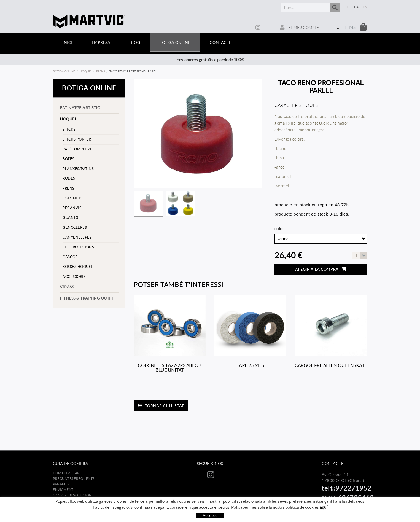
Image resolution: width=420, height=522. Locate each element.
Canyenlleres (77, 237)
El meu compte (299, 27)
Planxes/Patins (78, 169)
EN (365, 7)
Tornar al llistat (161, 406)
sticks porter (77, 139)
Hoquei (86, 71)
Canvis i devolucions (73, 495)
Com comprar (66, 473)
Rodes (69, 178)
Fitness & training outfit (87, 298)
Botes (68, 159)
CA (356, 7)
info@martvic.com (339, 505)
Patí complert (77, 149)
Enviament (63, 490)
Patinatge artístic (80, 108)
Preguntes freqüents (74, 479)
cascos (70, 257)
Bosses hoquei (77, 267)
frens (100, 71)
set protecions (78, 247)
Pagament (62, 484)
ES (349, 7)
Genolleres (75, 228)
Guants (70, 218)
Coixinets (73, 198)
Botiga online (64, 71)
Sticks (69, 129)
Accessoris (74, 277)
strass (67, 287)
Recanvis (72, 208)
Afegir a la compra (321, 269)
